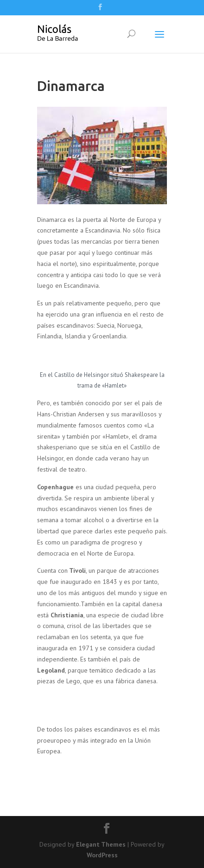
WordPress (102, 855)
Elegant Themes (101, 844)
